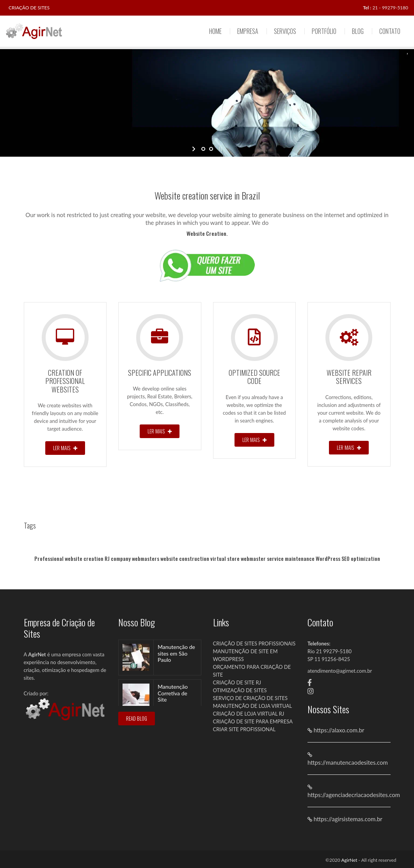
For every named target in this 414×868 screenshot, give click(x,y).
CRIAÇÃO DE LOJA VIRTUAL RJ (249, 714)
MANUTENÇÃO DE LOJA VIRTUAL (253, 706)
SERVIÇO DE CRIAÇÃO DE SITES (251, 698)
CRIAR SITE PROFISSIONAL (244, 729)
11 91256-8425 (332, 659)
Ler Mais (65, 448)
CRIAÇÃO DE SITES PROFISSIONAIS (254, 643)
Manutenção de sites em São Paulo (176, 653)
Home (215, 31)
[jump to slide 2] (211, 149)
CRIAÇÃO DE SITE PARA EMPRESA (253, 721)
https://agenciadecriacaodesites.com (354, 795)
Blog (358, 31)
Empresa (248, 31)
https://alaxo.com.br (338, 730)
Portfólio (324, 31)
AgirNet (349, 860)
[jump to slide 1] (203, 149)
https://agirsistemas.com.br (347, 819)
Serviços (285, 31)
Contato (390, 31)
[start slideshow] (195, 149)
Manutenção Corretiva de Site (173, 693)
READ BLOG (137, 718)
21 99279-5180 (334, 651)
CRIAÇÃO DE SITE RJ (237, 682)
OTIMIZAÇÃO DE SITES (240, 690)
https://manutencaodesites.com (348, 762)
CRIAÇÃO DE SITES (29, 8)
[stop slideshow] (220, 149)
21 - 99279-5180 (390, 8)
